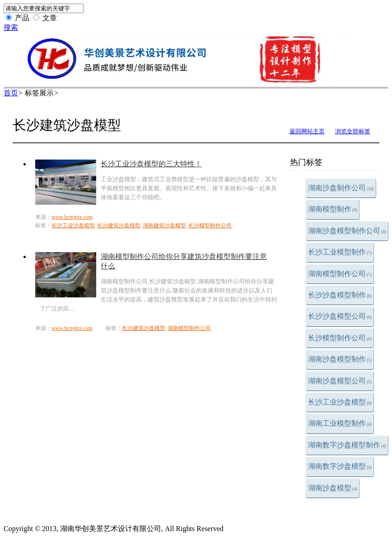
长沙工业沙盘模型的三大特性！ (151, 164)
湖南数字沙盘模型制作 (347, 445)
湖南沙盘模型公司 (340, 381)
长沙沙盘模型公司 (340, 316)
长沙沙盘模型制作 (340, 295)
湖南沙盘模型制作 (340, 359)
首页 (11, 93)
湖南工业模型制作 (340, 423)
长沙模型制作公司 (340, 338)
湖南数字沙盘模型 (340, 466)
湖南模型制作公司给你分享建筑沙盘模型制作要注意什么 (184, 261)
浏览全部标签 (353, 131)
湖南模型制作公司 (340, 274)
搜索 (11, 27)
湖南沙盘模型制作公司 (347, 231)
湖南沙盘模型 (333, 488)
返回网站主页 (307, 131)
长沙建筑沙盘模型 (119, 226)
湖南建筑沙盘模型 (164, 226)
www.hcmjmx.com (72, 217)
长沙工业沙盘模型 (340, 402)
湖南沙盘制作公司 (341, 188)
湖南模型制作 (333, 209)
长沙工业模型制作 (340, 252)
